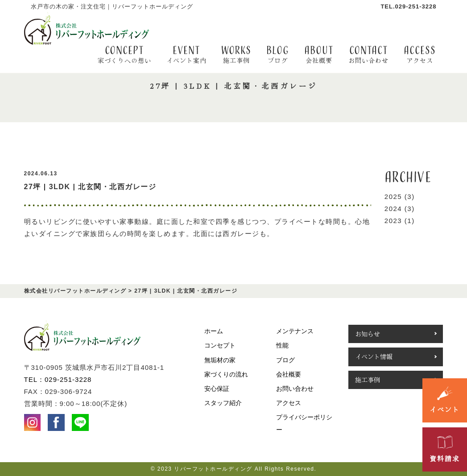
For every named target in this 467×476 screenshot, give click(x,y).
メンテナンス (295, 331)
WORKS (236, 54)
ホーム (214, 331)
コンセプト (220, 345)
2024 (393, 209)
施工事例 (368, 380)
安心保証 (217, 389)
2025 (393, 197)
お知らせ (368, 334)
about (319, 54)
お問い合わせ (295, 389)
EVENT (186, 54)
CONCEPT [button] (124, 54)
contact (368, 54)
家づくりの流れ (226, 374)
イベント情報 (374, 356)
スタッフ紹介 (223, 403)
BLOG (278, 54)
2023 (393, 221)
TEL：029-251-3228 (58, 379)
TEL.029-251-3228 (408, 6)
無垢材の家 (220, 360)
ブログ (285, 360)
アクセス (289, 403)
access (420, 54)
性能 (282, 345)
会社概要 (289, 374)
